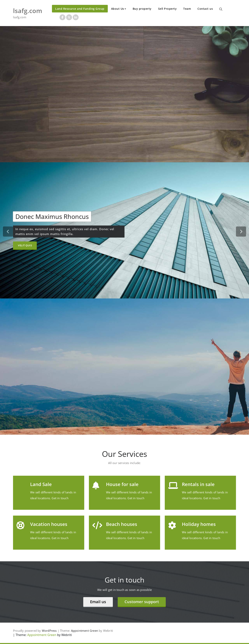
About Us (119, 9)
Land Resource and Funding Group (80, 9)
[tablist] (124, 429)
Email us (98, 602)
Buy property (142, 9)
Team (187, 9)
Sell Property (167, 9)
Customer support (142, 602)
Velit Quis (25, 245)
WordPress (49, 631)
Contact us (205, 9)
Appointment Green (85, 631)
